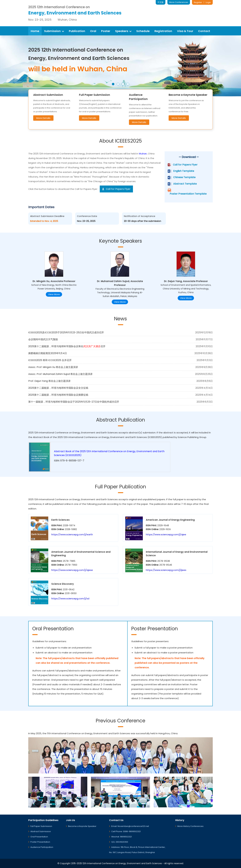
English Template (184, 171)
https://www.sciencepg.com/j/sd (70, 599)
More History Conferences (190, 826)
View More (54, 294)
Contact (204, 31)
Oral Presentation (39, 837)
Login (208, 2)
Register (198, 2)
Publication (77, 31)
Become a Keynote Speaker (82, 826)
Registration (163, 31)
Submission (54, 31)
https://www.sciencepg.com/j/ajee (166, 534)
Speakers (123, 31)
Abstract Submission (41, 831)
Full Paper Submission (41, 826)
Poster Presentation (40, 842)
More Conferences (179, 2)
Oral (93, 31)
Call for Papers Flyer (185, 165)
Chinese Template (184, 177)
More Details (43, 118)
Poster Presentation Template (188, 194)
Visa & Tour (185, 31)
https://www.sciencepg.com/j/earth (72, 534)
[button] (113, 84)
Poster (106, 31)
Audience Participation (42, 847)
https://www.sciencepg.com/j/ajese (72, 570)
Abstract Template (185, 184)
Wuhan (143, 154)
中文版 (161, 2)
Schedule (143, 31)
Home (35, 31)
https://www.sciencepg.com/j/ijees (166, 570)
